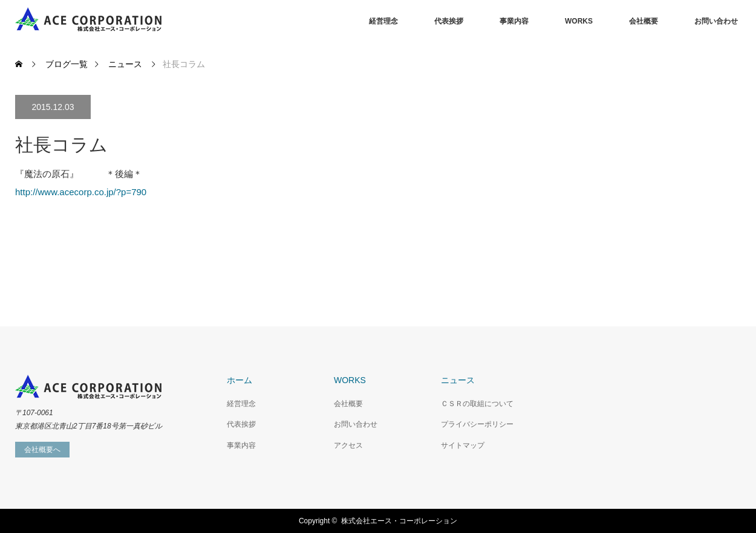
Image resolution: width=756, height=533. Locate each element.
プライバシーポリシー (477, 424)
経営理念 (383, 21)
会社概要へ (42, 450)
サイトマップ (463, 445)
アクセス (348, 445)
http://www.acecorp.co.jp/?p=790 (81, 192)
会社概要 (644, 21)
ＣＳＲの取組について (477, 404)
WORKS (579, 21)
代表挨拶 (449, 21)
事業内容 (514, 21)
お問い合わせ (716, 21)
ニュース (458, 380)
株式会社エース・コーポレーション (399, 521)
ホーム (240, 380)
